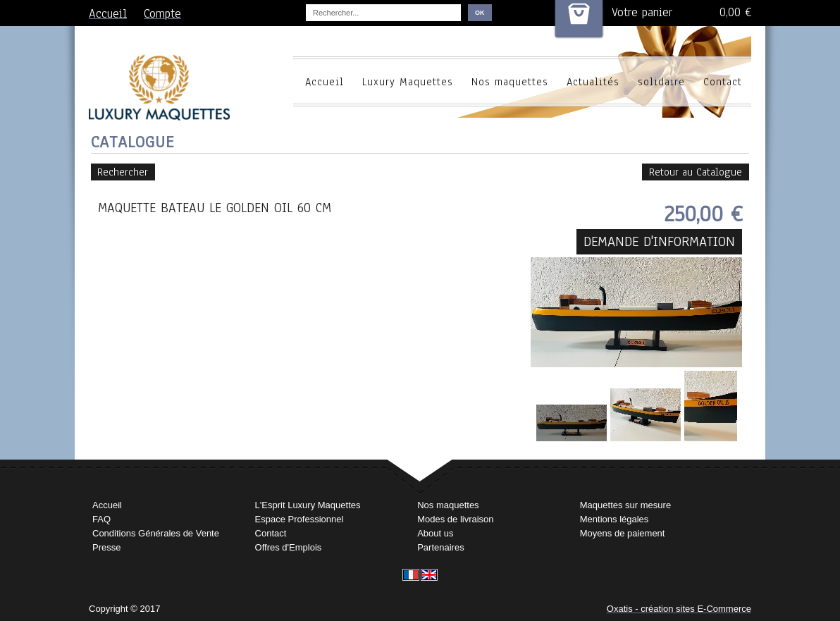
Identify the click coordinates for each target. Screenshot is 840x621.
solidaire (661, 82)
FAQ (101, 519)
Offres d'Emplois (289, 547)
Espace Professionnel (299, 519)
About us (435, 533)
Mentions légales (614, 519)
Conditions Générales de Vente (156, 533)
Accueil (325, 82)
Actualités (593, 82)
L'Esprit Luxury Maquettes (308, 505)
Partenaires (440, 547)
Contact (723, 82)
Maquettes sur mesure (625, 505)
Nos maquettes (510, 82)
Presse (106, 547)
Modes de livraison (455, 519)
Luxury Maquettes (408, 82)
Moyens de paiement (623, 533)
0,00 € (735, 12)
